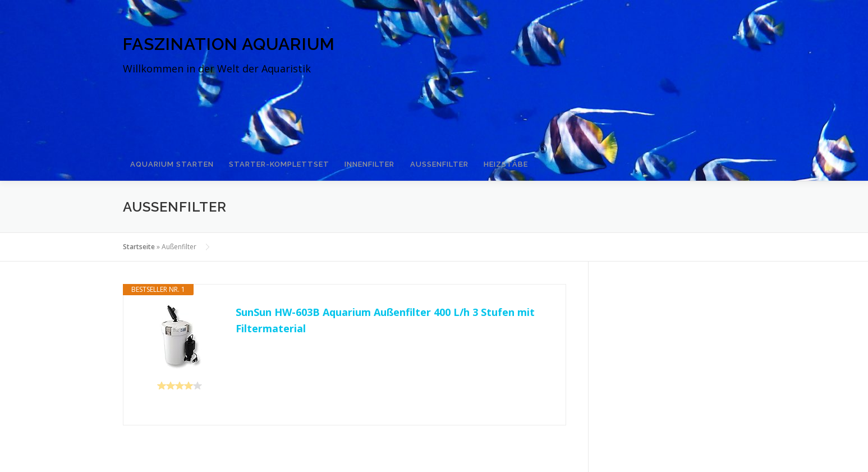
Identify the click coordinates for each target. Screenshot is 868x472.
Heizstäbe (488, 159)
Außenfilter (425, 159)
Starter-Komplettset (274, 159)
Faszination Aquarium (229, 44)
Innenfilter (360, 159)
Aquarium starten (170, 159)
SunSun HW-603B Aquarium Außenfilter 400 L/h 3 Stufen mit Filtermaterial (385, 311)
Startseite (139, 237)
